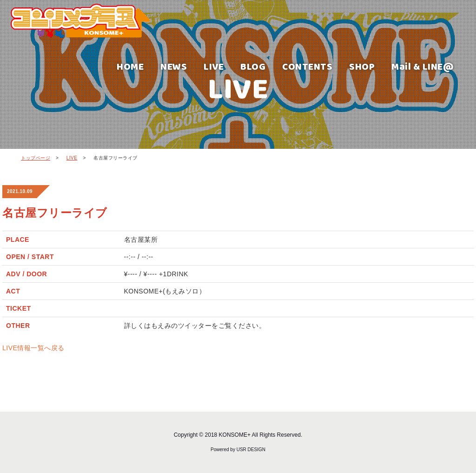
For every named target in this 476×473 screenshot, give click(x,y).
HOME (130, 66)
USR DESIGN (251, 450)
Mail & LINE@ (423, 66)
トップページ (36, 158)
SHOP (362, 66)
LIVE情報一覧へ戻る (33, 348)
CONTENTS (307, 66)
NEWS (174, 66)
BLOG (253, 66)
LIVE (214, 66)
